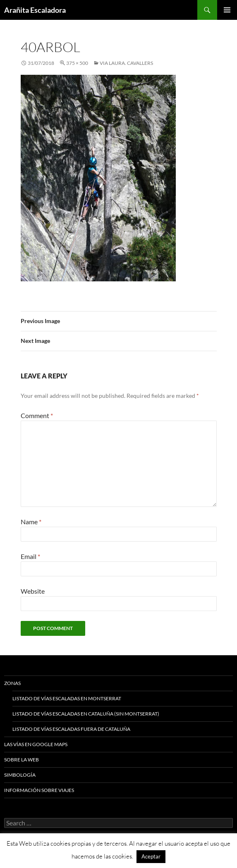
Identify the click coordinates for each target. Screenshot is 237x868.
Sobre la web (22, 760)
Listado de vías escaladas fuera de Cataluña (71, 729)
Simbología (20, 775)
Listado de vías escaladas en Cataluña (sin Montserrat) (86, 714)
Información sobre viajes (39, 790)
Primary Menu (227, 10)
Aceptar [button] (151, 856)
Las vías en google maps (36, 744)
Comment (37, 415)
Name (31, 522)
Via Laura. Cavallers (126, 63)
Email (30, 556)
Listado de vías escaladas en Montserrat (67, 698)
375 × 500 (77, 63)
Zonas (12, 683)
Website (33, 591)
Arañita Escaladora (35, 10)
